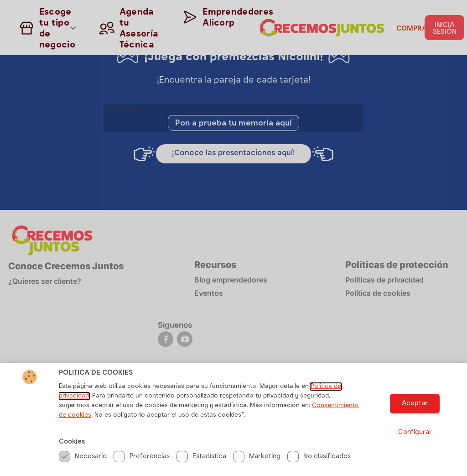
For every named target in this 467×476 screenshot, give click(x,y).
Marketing (257, 457)
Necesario (83, 457)
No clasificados (319, 457)
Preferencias (142, 457)
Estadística (201, 457)
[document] (233, 238)
